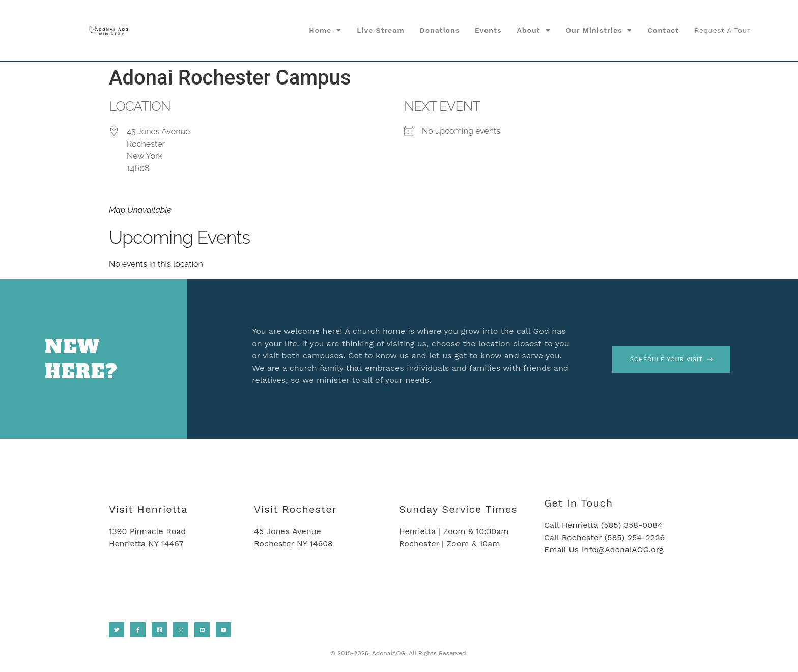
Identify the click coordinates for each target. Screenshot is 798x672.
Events (488, 30)
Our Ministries (599, 30)
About (533, 30)
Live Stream (381, 30)
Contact (663, 30)
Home (325, 30)
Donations (440, 30)
